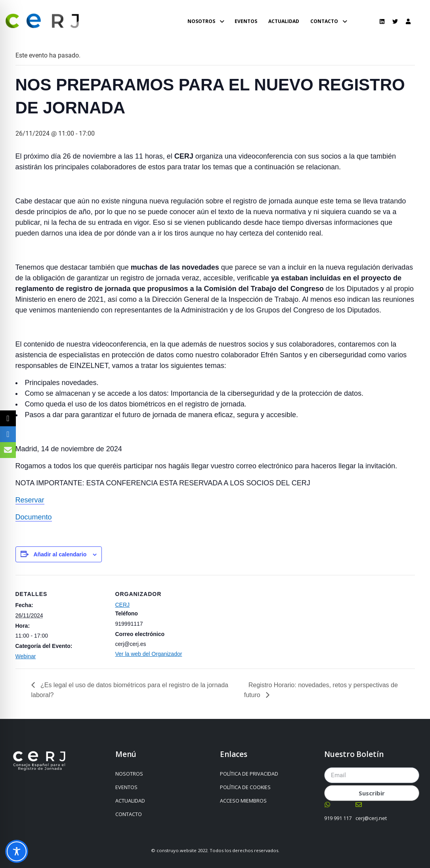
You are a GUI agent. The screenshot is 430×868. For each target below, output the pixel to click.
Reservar (30, 500)
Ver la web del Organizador (149, 654)
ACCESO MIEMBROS (243, 801)
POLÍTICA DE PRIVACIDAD (249, 774)
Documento (34, 517)
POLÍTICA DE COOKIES (245, 787)
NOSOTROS (131, 774)
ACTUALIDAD (130, 801)
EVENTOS (126, 787)
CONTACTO (131, 814)
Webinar (26, 656)
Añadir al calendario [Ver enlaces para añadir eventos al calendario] (60, 554)
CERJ (123, 605)
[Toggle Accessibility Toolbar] (17, 851)
